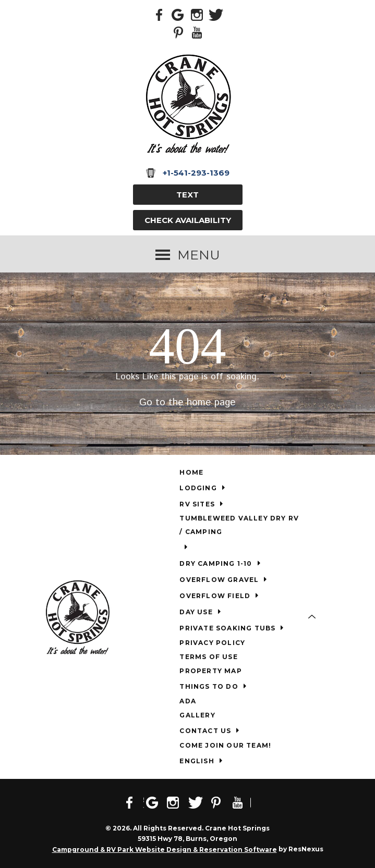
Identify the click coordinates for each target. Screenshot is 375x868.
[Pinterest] (178, 32)
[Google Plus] (178, 14)
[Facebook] (160, 14)
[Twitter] (216, 14)
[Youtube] (197, 32)
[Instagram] (197, 14)
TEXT (187, 195)
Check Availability (188, 220)
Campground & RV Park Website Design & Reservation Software (165, 850)
